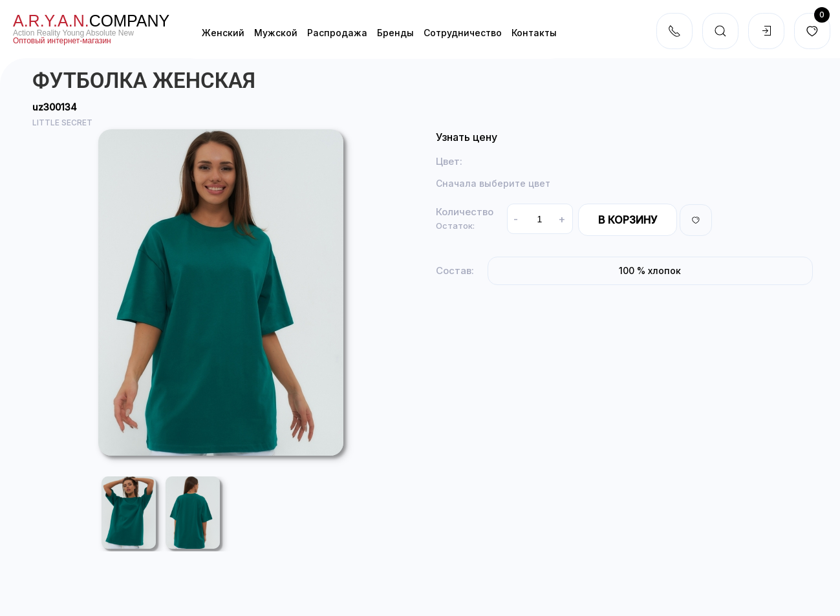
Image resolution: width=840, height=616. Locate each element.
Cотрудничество (463, 33)
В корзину (628, 220)
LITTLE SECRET (62, 122)
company (91, 21)
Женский (223, 33)
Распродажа (337, 33)
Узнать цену (467, 137)
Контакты (534, 33)
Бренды (395, 33)
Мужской (276, 33)
